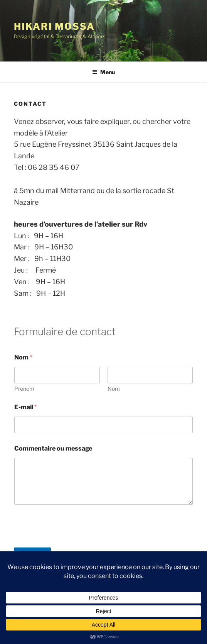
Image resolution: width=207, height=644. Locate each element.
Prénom (24, 389)
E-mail (25, 407)
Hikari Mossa (54, 26)
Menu (103, 72)
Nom (114, 389)
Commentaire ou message (53, 448)
